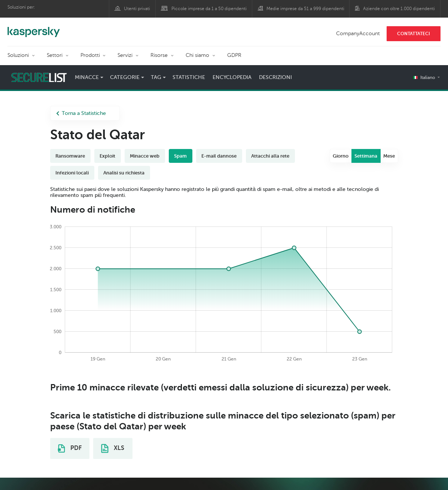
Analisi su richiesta (124, 173)
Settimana (366, 156)
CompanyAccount (358, 34)
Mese (389, 156)
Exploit (107, 156)
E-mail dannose (219, 156)
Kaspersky (34, 28)
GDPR (234, 55)
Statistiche (189, 77)
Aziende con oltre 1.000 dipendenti (399, 9)
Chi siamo (197, 55)
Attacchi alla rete (270, 156)
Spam (180, 156)
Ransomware (70, 156)
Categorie (125, 77)
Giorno (341, 156)
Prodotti (90, 55)
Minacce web (145, 156)
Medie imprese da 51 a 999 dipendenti (305, 9)
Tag (156, 77)
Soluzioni (18, 55)
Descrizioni (275, 77)
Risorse (159, 55)
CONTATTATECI (414, 34)
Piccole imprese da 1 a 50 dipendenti (209, 9)
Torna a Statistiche (81, 113)
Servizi (125, 55)
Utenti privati (137, 9)
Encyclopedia (232, 77)
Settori (55, 55)
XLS (113, 448)
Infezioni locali (72, 173)
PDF (70, 448)
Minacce (87, 77)
